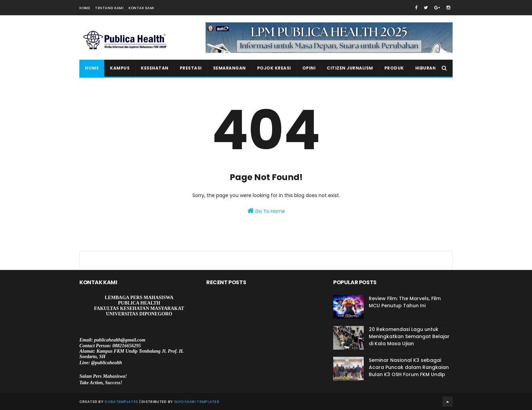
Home (85, 8)
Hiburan (426, 68)
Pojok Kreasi (274, 68)
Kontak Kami (141, 8)
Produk (394, 68)
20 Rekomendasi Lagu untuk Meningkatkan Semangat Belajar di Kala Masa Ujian (409, 336)
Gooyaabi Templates (197, 402)
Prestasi (191, 68)
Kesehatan (155, 68)
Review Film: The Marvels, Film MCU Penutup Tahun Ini (405, 302)
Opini (309, 68)
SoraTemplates (121, 402)
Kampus (120, 68)
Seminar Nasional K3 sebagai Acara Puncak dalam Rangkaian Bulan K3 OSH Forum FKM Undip (409, 367)
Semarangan (230, 68)
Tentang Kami (109, 8)
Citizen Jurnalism (350, 68)
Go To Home (266, 211)
